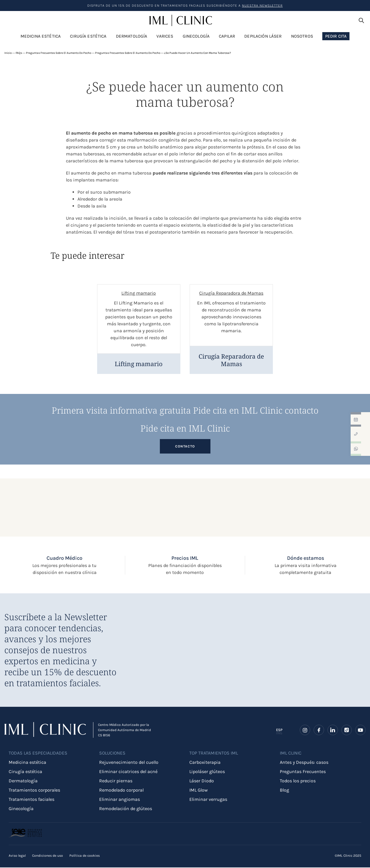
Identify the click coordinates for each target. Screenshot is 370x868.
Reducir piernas (116, 781)
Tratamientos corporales (34, 791)
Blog (284, 791)
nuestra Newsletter (262, 5)
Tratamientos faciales (32, 800)
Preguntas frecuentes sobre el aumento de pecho (59, 53)
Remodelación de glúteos (126, 809)
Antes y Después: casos (304, 763)
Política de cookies (85, 856)
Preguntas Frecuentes (303, 772)
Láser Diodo (202, 781)
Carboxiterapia (205, 763)
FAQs (19, 53)
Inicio (8, 53)
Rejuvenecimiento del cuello (129, 763)
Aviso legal (17, 856)
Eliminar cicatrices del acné (128, 772)
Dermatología (23, 781)
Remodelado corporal (121, 791)
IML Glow (199, 791)
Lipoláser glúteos (207, 772)
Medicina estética (27, 763)
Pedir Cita (336, 36)
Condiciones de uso (48, 856)
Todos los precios (298, 781)
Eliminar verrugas (208, 800)
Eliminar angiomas (120, 800)
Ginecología (21, 809)
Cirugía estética (25, 772)
